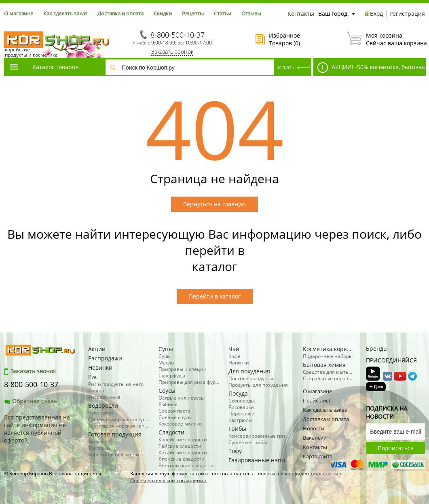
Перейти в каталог (215, 296)
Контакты (301, 14)
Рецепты (193, 13)
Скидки (163, 13)
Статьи (223, 13)
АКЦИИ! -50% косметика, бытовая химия (369, 69)
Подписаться (396, 448)
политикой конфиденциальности (298, 473)
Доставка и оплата (120, 13)
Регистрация (407, 14)
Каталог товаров (44, 67)
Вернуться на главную (215, 204)
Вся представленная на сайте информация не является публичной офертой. (37, 429)
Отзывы (251, 13)
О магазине (19, 13)
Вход (376, 14)
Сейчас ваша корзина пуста (386, 39)
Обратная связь (30, 401)
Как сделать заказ (65, 13)
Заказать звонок (172, 52)
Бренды (377, 348)
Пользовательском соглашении (168, 480)
